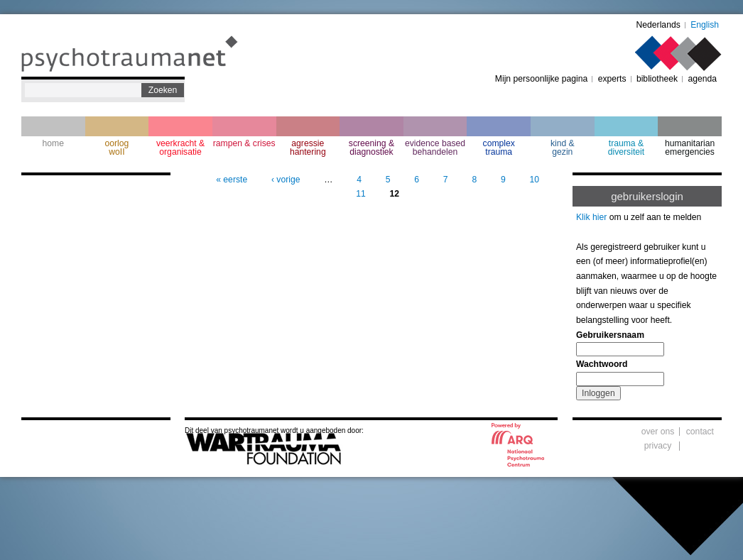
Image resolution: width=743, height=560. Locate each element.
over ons (658, 432)
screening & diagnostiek (371, 148)
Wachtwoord (602, 364)
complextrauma (499, 148)
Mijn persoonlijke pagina (541, 79)
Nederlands (658, 25)
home (53, 143)
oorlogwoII (117, 148)
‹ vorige (286, 180)
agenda (702, 79)
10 (534, 180)
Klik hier (591, 217)
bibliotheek (657, 79)
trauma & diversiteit (626, 148)
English (705, 25)
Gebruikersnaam (610, 335)
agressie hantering (308, 148)
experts (612, 79)
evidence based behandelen (435, 148)
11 (361, 194)
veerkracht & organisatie (180, 148)
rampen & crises (244, 143)
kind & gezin (563, 148)
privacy (658, 446)
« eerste (232, 180)
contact (700, 432)
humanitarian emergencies (690, 148)
